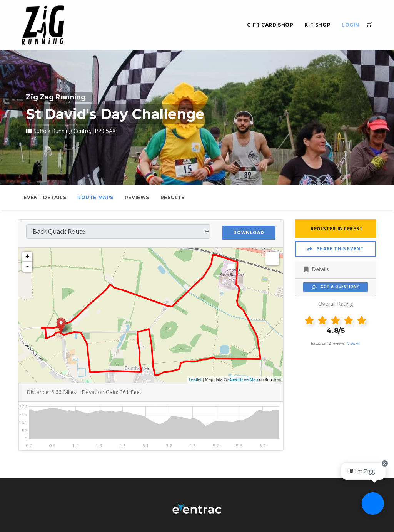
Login (351, 25)
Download (249, 231)
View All (354, 343)
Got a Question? (335, 287)
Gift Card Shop (270, 25)
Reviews (137, 197)
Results (173, 197)
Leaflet (195, 378)
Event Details (45, 197)
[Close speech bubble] (381, 473)
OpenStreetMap (243, 378)
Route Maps (95, 197)
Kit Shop (317, 25)
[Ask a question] (371, 509)
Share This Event (336, 249)
